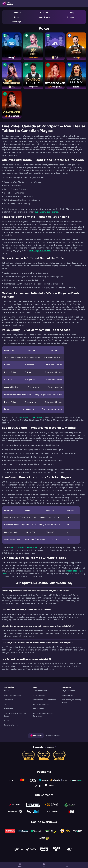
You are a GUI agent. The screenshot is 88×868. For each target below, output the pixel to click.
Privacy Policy (38, 709)
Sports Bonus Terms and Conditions (43, 715)
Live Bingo (17, 22)
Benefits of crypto (11, 725)
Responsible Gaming (12, 695)
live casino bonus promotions (24, 548)
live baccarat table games (46, 212)
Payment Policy (68, 691)
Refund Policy (68, 695)
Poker (17, 17)
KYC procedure (39, 695)
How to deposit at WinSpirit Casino (15, 715)
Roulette (17, 13)
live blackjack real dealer (40, 251)
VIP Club (7, 691)
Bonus (6, 720)
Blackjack (44, 13)
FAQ (5, 704)
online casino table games (30, 417)
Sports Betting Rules (41, 704)
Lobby (71, 13)
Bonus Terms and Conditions (44, 700)
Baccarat (71, 17)
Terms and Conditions (41, 691)
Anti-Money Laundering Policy (72, 701)
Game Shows (44, 17)
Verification (8, 709)
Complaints (8, 700)
